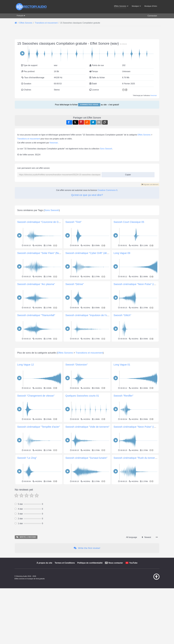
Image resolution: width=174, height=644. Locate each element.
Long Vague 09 (122, 253)
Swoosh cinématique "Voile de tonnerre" (87, 462)
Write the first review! (87, 583)
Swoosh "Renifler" (123, 430)
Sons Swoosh (106, 149)
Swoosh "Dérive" (75, 284)
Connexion (152, 16)
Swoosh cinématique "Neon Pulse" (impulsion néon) (142, 284)
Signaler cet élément (150, 184)
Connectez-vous (89, 105)
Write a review (26, 572)
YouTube (133, 598)
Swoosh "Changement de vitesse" (36, 430)
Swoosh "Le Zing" (27, 493)
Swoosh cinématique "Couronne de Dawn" (41, 222)
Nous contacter (116, 598)
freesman (154, 95)
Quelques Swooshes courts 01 (82, 430)
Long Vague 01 (122, 399)
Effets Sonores (144, 135)
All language (131, 572)
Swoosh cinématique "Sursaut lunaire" (86, 493)
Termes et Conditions (65, 598)
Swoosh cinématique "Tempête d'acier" (39, 462)
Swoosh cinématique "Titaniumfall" (36, 315)
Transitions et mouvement (29, 139)
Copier (127, 174)
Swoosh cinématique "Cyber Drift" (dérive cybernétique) (96, 253)
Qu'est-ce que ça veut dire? (87, 195)
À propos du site (44, 598)
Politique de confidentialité (90, 598)
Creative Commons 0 (107, 190)
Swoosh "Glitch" (122, 315)
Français (20, 16)
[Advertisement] (87, 360)
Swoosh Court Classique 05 (129, 222)
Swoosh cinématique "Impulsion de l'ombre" (89, 315)
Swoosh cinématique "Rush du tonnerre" (136, 493)
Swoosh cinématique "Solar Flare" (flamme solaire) (45, 253)
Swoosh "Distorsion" (77, 399)
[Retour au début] (150, 614)
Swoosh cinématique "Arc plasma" (36, 284)
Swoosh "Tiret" (73, 222)
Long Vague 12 (26, 399)
